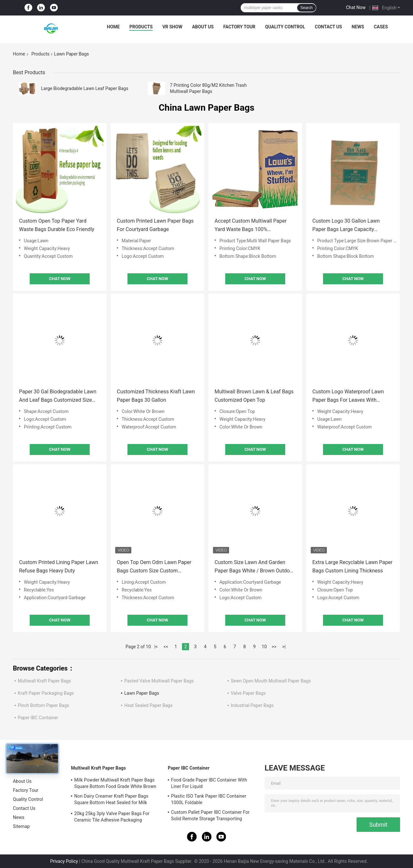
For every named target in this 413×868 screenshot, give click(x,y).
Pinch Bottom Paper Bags (43, 705)
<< (166, 647)
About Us (203, 27)
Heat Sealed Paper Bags (148, 705)
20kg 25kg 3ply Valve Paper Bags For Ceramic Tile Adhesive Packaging (112, 817)
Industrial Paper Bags (252, 705)
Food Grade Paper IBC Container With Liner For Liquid (209, 783)
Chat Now (356, 7)
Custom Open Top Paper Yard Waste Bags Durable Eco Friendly (57, 225)
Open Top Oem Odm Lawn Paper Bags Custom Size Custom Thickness (154, 567)
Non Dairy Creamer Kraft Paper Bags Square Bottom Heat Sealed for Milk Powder (111, 800)
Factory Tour (239, 27)
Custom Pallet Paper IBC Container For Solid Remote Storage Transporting (210, 815)
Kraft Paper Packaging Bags (46, 693)
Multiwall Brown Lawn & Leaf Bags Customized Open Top (254, 396)
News (358, 27)
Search (307, 8)
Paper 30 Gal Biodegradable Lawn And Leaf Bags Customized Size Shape (58, 396)
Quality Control (285, 27)
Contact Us (328, 27)
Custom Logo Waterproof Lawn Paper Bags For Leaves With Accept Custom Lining (348, 396)
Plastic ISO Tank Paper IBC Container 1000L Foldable (209, 799)
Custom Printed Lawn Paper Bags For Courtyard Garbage (155, 225)
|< (156, 647)
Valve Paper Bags (248, 693)
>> (274, 647)
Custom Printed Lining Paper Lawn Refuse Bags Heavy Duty (59, 566)
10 (264, 647)
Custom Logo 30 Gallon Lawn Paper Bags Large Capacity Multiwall (346, 226)
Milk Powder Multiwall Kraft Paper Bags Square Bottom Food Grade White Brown (115, 783)
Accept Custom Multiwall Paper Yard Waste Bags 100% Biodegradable (251, 226)
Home (113, 27)
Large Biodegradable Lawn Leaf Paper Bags (85, 88)
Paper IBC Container (38, 718)
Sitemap (21, 826)
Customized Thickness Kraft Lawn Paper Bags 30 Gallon (156, 396)
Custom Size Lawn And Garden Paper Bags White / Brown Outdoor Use (255, 567)
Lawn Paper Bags (142, 693)
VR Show (172, 27)
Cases (381, 27)
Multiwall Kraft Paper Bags (44, 681)
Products (141, 27)
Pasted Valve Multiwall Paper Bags (159, 681)
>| (284, 647)
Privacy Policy (64, 861)
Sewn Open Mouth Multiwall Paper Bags (271, 681)
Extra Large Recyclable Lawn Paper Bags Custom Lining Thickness (352, 566)
